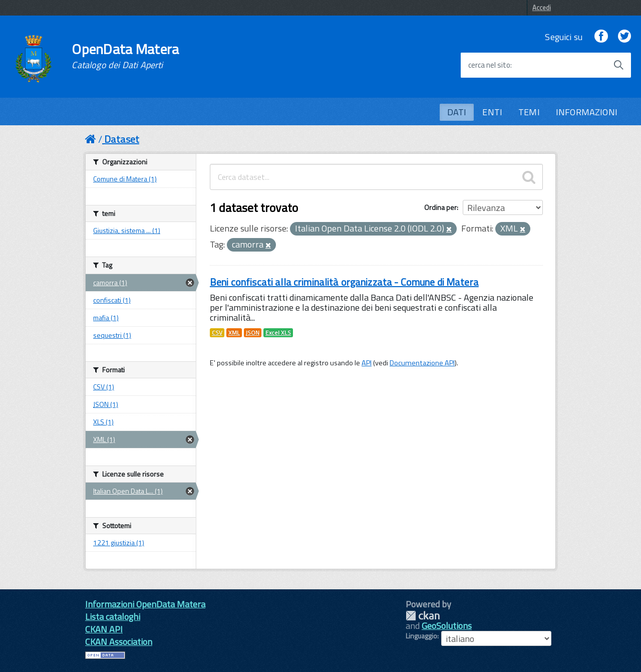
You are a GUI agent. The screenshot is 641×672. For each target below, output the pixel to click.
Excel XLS (278, 333)
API (367, 363)
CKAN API (104, 629)
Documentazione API (422, 363)
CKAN (423, 616)
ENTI (492, 112)
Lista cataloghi (113, 617)
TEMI (529, 112)
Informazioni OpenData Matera (145, 604)
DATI (457, 112)
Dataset (122, 139)
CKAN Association (119, 642)
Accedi (542, 8)
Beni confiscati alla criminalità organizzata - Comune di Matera (344, 282)
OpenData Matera (125, 56)
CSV (217, 333)
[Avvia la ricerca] (618, 65)
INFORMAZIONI (587, 112)
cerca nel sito (489, 65)
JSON (253, 333)
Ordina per (440, 207)
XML (234, 333)
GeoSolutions (447, 626)
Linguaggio (421, 636)
